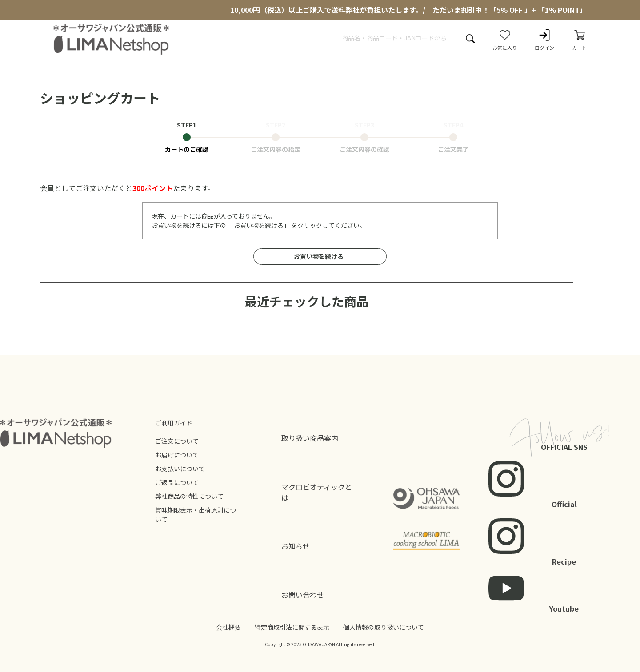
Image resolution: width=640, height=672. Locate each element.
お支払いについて (180, 469)
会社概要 (228, 627)
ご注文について (177, 441)
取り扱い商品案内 (310, 438)
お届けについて (177, 455)
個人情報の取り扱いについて (384, 627)
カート (579, 40)
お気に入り (505, 40)
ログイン (544, 40)
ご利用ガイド (174, 423)
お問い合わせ (303, 595)
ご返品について (177, 482)
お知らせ (296, 546)
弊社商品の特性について (189, 496)
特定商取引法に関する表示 (292, 627)
